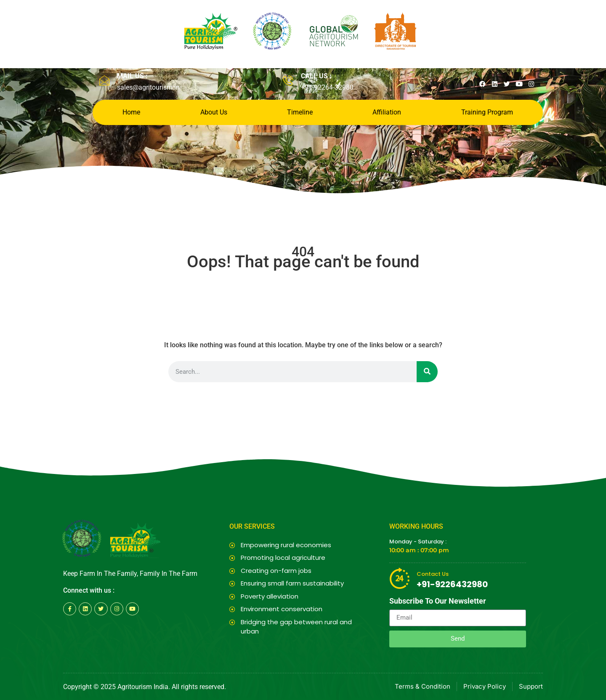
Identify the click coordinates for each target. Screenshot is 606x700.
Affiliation (387, 112)
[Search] (427, 372)
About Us (214, 112)
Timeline (300, 112)
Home (131, 112)
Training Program (487, 112)
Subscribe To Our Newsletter (438, 601)
